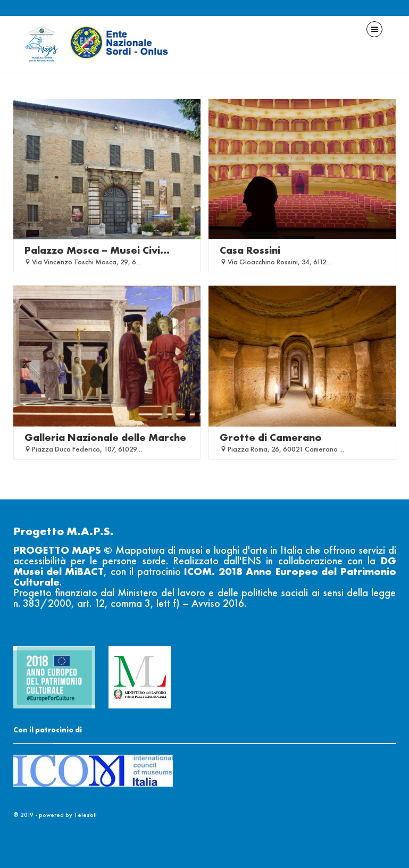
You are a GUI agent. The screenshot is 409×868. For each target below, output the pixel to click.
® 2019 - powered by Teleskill (55, 815)
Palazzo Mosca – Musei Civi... (97, 250)
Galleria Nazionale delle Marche (105, 437)
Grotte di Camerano (271, 437)
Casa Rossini (250, 250)
